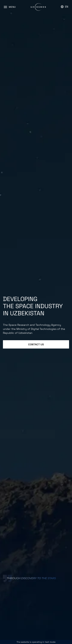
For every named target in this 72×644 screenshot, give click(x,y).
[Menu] (10, 7)
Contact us (36, 344)
